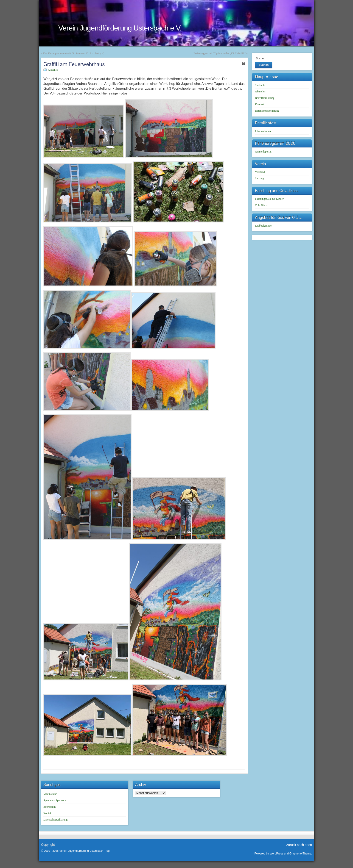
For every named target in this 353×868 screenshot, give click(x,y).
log (108, 851)
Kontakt (259, 104)
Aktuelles (53, 70)
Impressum (49, 807)
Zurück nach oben (299, 845)
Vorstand (260, 172)
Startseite (260, 85)
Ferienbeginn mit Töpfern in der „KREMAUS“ (220, 53)
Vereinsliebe (50, 794)
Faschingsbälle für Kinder (269, 199)
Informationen (263, 131)
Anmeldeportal (263, 152)
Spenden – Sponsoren (55, 800)
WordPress (276, 854)
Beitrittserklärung (265, 98)
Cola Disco (261, 205)
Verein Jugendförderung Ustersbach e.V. (120, 28)
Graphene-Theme (300, 854)
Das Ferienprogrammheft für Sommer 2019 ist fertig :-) (74, 53)
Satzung (259, 178)
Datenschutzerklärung (267, 111)
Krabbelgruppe (263, 226)
